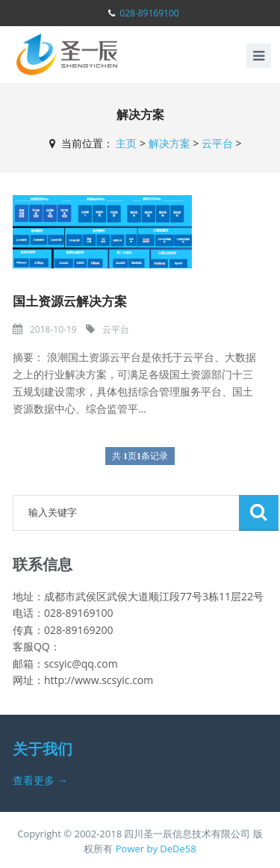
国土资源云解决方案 (70, 301)
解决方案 (169, 143)
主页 (126, 143)
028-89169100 (149, 13)
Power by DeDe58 (156, 849)
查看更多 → (40, 780)
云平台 (217, 143)
